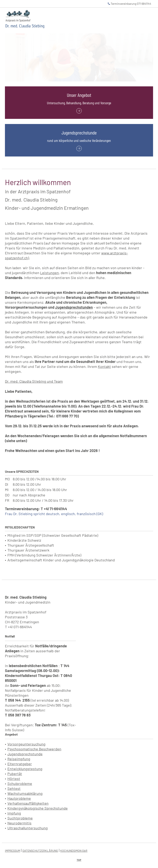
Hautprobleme (19, 798)
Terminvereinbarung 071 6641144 (130, 4)
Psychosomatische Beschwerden (34, 749)
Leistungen (49, 273)
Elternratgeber (20, 764)
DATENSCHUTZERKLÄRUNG (40, 851)
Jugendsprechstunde (25, 754)
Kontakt (104, 366)
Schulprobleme (20, 783)
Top (79, 860)
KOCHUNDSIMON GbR (74, 851)
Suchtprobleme (20, 818)
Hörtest (14, 779)
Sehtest (14, 788)
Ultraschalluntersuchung (28, 828)
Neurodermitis (19, 823)
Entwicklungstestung (25, 769)
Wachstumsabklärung (25, 793)
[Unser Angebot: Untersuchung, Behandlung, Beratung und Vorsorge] (79, 110)
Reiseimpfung (19, 759)
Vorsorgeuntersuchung (26, 744)
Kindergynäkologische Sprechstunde (38, 808)
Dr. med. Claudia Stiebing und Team (34, 381)
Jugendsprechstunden (74, 307)
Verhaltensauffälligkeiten (28, 803)
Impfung (14, 813)
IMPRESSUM (13, 851)
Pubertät (15, 774)
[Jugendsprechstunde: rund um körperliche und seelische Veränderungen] (79, 148)
